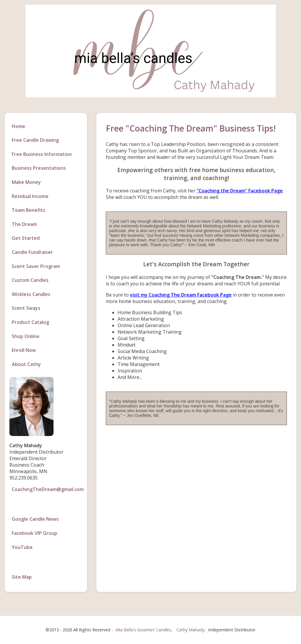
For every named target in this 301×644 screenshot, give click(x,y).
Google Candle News (35, 519)
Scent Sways (26, 308)
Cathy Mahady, (192, 630)
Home (19, 126)
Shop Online (26, 336)
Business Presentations (39, 168)
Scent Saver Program (36, 266)
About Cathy (26, 364)
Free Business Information (42, 154)
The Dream (24, 224)
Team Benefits (29, 210)
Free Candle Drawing (35, 140)
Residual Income (30, 196)
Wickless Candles (31, 294)
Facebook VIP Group (35, 533)
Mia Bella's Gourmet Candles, (144, 630)
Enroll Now (24, 350)
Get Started (26, 238)
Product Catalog (30, 322)
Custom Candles (30, 280)
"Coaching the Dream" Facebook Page (240, 191)
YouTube (22, 547)
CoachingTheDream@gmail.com (47, 489)
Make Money (26, 182)
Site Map (22, 577)
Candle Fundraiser (32, 252)
